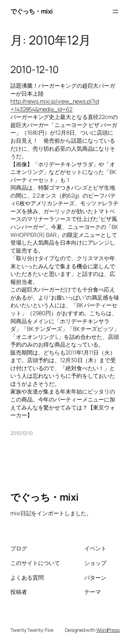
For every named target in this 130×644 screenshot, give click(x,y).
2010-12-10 (34, 70)
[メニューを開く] (115, 11)
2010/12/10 (21, 433)
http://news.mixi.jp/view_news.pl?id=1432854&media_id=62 (55, 105)
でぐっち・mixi (32, 11)
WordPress (108, 630)
